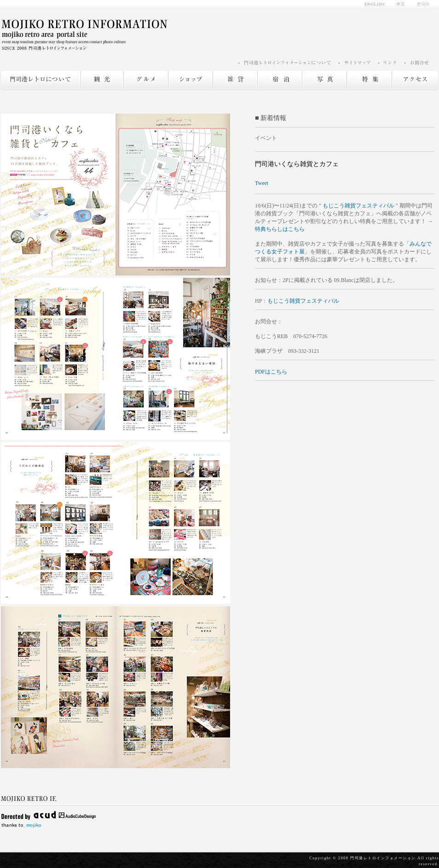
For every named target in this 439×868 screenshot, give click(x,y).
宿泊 (280, 80)
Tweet (262, 183)
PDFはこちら (271, 372)
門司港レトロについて (40, 80)
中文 (401, 5)
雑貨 (235, 80)
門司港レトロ (84, 34)
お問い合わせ (416, 63)
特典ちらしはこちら (280, 229)
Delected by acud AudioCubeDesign (48, 815)
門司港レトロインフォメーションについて (287, 63)
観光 (102, 80)
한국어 (421, 5)
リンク (390, 63)
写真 (324, 80)
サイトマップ (357, 63)
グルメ (146, 80)
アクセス (415, 80)
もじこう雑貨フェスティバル (358, 206)
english (377, 5)
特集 (369, 80)
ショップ (190, 80)
